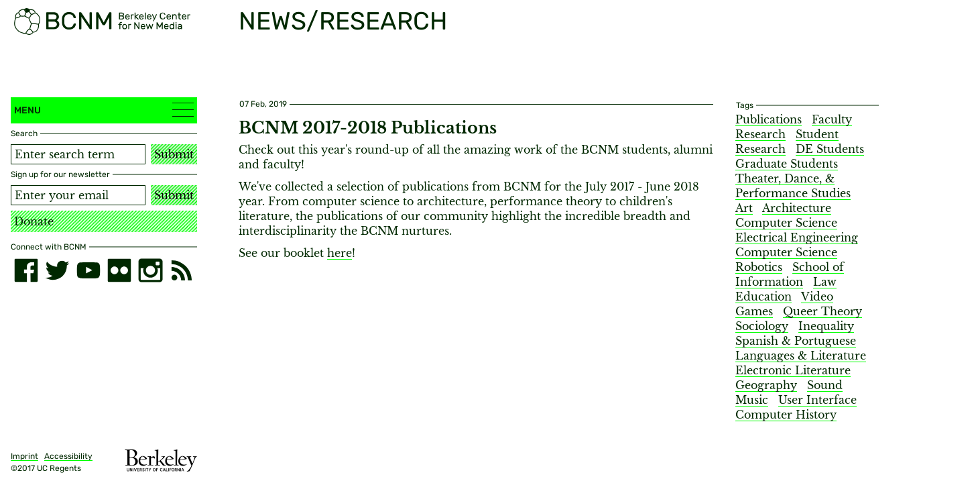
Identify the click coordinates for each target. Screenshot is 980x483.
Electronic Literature (793, 370)
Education (763, 297)
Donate (34, 221)
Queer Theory (822, 311)
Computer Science (786, 223)
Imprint (24, 456)
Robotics (759, 267)
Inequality (826, 326)
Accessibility (68, 456)
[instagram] (150, 270)
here (340, 253)
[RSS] (182, 270)
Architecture (797, 208)
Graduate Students (787, 164)
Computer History (786, 415)
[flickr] (119, 270)
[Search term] (78, 154)
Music (752, 400)
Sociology (762, 326)
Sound (825, 385)
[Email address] (78, 195)
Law (825, 282)
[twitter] (57, 270)
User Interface (817, 400)
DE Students (830, 149)
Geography (766, 385)
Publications (769, 119)
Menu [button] (104, 110)
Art (744, 208)
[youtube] (88, 270)
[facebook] (26, 270)
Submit (174, 154)
